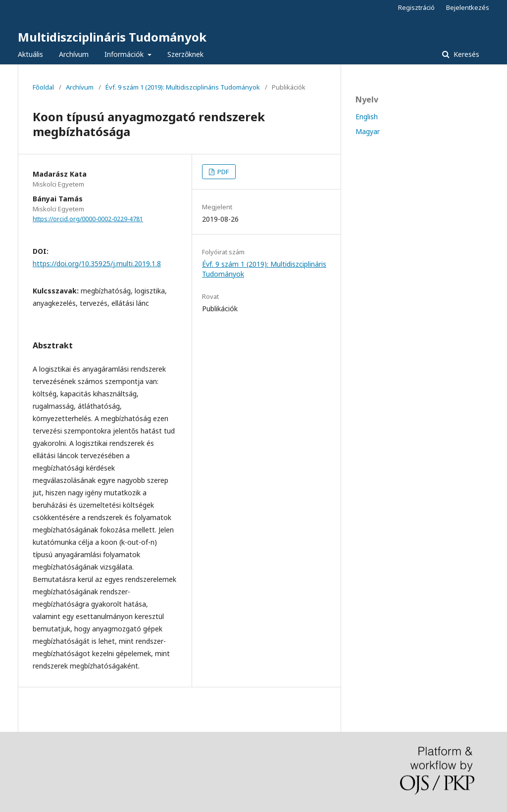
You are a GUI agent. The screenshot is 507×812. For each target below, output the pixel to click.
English (367, 117)
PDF (222, 172)
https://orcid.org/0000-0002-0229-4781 (88, 219)
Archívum (74, 54)
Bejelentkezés (468, 7)
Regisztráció (416, 7)
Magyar (368, 131)
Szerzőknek (185, 54)
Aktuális (30, 54)
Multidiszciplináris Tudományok (112, 37)
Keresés (465, 54)
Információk (125, 54)
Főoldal (43, 87)
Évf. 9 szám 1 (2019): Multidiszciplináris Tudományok (183, 87)
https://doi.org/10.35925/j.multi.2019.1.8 (97, 263)
